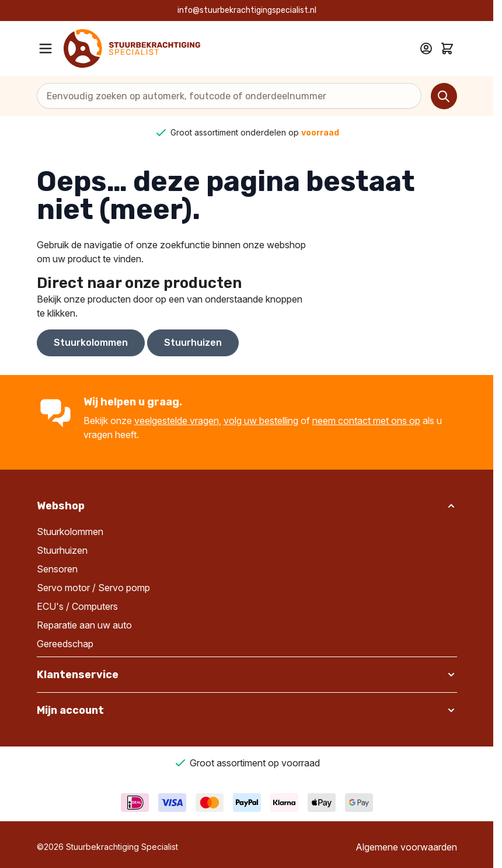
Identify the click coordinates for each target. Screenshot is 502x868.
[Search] (444, 96)
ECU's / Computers (77, 606)
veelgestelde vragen (177, 421)
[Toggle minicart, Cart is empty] (447, 48)
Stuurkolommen (91, 343)
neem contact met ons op (366, 421)
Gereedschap (65, 644)
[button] (247, 506)
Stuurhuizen (193, 343)
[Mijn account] (426, 48)
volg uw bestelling (261, 421)
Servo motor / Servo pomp (93, 588)
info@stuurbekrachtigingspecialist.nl (247, 10)
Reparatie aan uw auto (84, 625)
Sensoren (57, 569)
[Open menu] (46, 48)
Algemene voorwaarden (406, 847)
